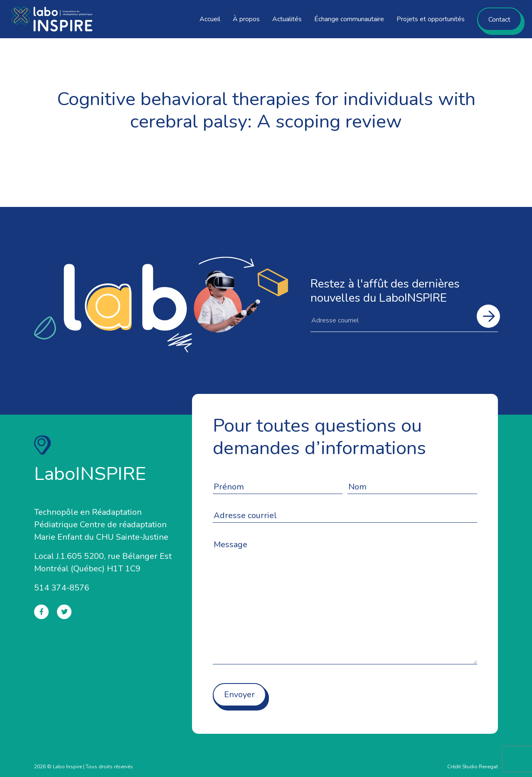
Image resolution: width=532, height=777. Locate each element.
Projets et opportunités (431, 19)
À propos (246, 19)
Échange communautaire (349, 19)
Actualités (287, 19)
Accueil (210, 19)
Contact (499, 20)
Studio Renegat (480, 767)
